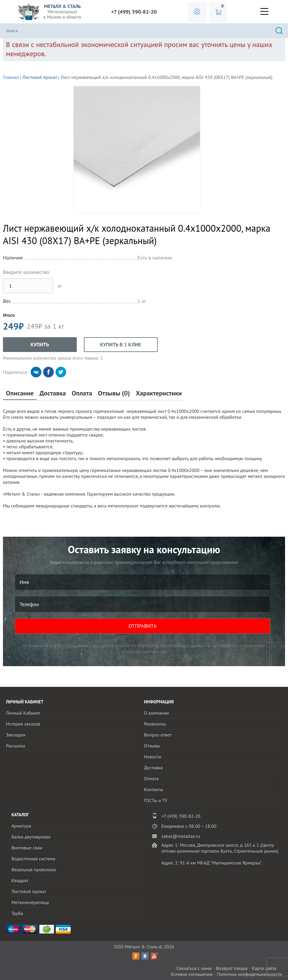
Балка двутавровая (31, 837)
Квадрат (20, 880)
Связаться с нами (194, 968)
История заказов (23, 724)
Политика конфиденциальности (249, 974)
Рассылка (16, 746)
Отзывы (152, 746)
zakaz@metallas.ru (181, 836)
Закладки (16, 735)
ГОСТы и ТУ (156, 800)
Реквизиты (155, 724)
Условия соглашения (191, 974)
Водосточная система (33, 859)
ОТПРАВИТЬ (143, 626)
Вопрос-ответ (158, 735)
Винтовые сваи (27, 848)
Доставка (53, 393)
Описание (20, 393)
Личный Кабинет (23, 713)
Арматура (21, 826)
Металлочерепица (30, 902)
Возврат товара (232, 968)
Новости (152, 757)
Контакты (153, 789)
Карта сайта (264, 968)
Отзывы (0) (114, 393)
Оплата (82, 393)
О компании (156, 713)
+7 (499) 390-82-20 (134, 12)
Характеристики (159, 393)
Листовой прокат (40, 77)
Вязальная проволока (34, 869)
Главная (11, 77)
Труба (17, 913)
